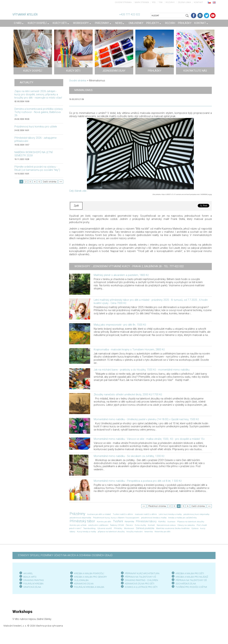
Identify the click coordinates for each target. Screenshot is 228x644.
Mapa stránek (142, 2)
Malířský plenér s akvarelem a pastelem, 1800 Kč (121, 275)
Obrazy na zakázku (186, 525)
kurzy (203, 528)
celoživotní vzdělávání (98, 525)
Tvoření (118, 521)
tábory (72, 532)
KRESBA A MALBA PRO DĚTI (190, 573)
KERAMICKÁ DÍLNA (84, 584)
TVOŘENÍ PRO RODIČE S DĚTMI (191, 587)
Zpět (76, 206)
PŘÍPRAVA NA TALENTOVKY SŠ (191, 580)
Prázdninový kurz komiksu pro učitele (36, 127)
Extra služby (140, 525)
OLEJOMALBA (81, 580)
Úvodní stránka (123, 2)
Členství (129, 525)
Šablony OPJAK (117, 525)
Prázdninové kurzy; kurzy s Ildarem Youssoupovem (116, 518)
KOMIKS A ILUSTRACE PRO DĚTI (141, 587)
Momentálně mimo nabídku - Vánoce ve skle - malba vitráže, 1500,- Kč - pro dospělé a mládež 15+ (149, 439)
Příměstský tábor (82, 521)
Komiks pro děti (104, 522)
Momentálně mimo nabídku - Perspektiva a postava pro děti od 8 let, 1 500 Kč (138, 481)
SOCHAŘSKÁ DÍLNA (186, 584)
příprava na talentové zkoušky (111, 532)
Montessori (129, 528)
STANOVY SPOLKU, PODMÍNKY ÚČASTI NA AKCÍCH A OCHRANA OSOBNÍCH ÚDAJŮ (65, 555)
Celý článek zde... (78, 191)
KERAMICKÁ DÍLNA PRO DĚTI (140, 584)
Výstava (195, 528)
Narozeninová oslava (166, 525)
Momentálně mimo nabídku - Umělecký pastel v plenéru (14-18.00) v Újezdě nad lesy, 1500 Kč (146, 419)
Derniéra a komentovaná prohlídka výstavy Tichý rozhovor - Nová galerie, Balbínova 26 (39, 112)
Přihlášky (118, 528)
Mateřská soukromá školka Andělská (173, 528)
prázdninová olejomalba (80, 518)
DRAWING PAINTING (34, 580)
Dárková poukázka (145, 528)
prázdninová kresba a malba (154, 518)
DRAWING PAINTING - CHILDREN (141, 580)
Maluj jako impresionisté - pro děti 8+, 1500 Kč (120, 325)
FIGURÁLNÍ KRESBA (33, 584)
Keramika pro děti (163, 532)
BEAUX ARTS (30, 577)
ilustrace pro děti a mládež (99, 514)
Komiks (162, 521)
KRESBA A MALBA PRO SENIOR (90, 577)
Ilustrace (171, 522)
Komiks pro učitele (78, 525)
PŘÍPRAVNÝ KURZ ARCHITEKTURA (142, 573)
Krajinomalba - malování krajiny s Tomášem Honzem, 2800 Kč (129, 350)
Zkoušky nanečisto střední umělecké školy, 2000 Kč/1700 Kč (128, 395)
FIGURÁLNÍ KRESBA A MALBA (89, 587)
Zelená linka (184, 2)
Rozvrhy (170, 2)
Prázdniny (77, 514)
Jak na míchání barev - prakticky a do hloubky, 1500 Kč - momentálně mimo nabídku (142, 370)
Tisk (161, 2)
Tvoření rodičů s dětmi (123, 514)
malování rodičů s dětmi (146, 514)
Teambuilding (89, 528)
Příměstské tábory (146, 521)
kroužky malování (135, 532)
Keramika (129, 521)
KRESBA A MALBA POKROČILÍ (89, 573)
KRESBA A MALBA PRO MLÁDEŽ (192, 577)
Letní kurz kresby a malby (170, 514)
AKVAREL (28, 573)
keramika (149, 532)
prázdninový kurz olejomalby (196, 514)
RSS (154, 2)
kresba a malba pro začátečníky (182, 518)
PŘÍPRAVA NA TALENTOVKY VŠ (140, 577)
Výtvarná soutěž (105, 528)
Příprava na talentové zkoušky (191, 522)
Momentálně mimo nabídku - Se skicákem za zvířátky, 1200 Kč (129, 456)
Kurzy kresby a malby (86, 532)
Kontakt (199, 2)
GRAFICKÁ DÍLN (31, 587)
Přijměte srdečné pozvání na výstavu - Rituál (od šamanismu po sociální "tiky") (37, 168)
